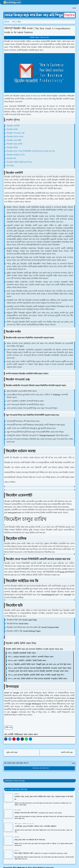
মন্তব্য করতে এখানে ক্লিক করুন (40, 765)
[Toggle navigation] (74, 2)
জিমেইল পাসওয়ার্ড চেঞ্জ (16, 133)
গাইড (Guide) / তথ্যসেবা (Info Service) (24, 820)
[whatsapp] (59, 2)
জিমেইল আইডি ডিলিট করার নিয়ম (19, 162)
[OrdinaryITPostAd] (39, 15)
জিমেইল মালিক (12, 147)
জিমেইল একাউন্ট (13, 126)
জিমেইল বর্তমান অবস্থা (15, 137)
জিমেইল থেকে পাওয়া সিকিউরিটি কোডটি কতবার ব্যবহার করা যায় (31, 151)
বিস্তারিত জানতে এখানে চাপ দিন (39, 38)
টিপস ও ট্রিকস (18, 807)
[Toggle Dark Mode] (67, 2)
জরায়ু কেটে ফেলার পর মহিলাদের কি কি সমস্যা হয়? (30, 836)
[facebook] (56, 2)
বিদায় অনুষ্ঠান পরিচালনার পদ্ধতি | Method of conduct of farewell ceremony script (41, 850)
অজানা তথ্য (17, 847)
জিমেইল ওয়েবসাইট (14, 140)
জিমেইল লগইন (12, 129)
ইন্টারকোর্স (17, 791)
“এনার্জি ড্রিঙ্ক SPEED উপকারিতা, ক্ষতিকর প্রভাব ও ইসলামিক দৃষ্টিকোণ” (36, 823)
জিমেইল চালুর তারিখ (15, 144)
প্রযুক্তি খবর (8, 724)
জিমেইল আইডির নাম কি (16, 155)
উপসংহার (10, 166)
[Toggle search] (70, 2)
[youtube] (62, 2)
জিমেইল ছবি (11, 158)
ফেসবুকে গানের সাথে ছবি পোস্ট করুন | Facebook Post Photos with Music (38, 809)
